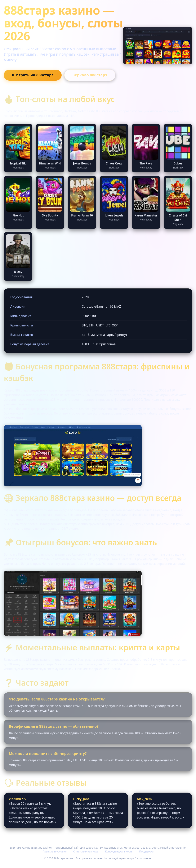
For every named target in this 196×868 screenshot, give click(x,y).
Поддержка (146, 851)
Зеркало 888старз (90, 75)
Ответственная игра (86, 851)
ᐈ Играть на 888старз (33, 75)
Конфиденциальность (119, 851)
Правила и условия (55, 851)
